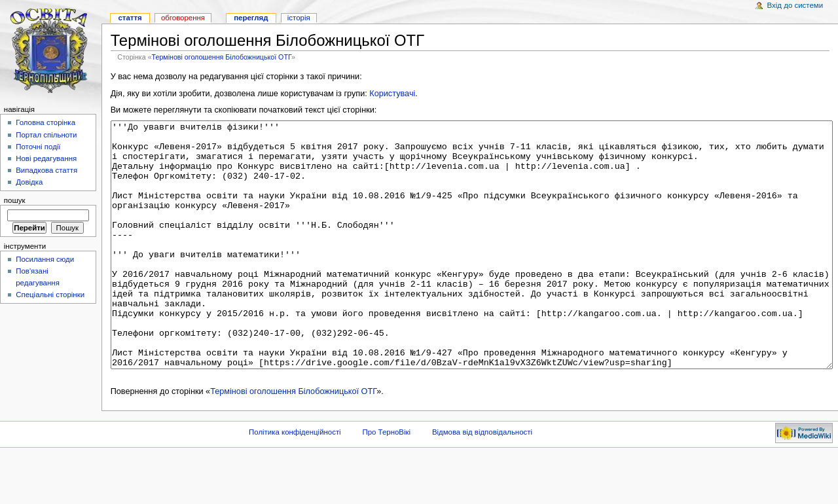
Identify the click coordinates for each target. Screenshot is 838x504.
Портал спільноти (46, 135)
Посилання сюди (45, 259)
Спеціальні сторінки (50, 295)
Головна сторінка (46, 122)
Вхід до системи (795, 5)
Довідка (29, 182)
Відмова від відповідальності (482, 481)
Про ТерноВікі (387, 481)
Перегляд (251, 18)
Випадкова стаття (46, 170)
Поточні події (38, 147)
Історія (299, 18)
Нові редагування (46, 158)
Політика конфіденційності (295, 481)
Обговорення (183, 18)
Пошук (15, 200)
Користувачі (392, 94)
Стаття (130, 18)
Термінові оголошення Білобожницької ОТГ (222, 57)
